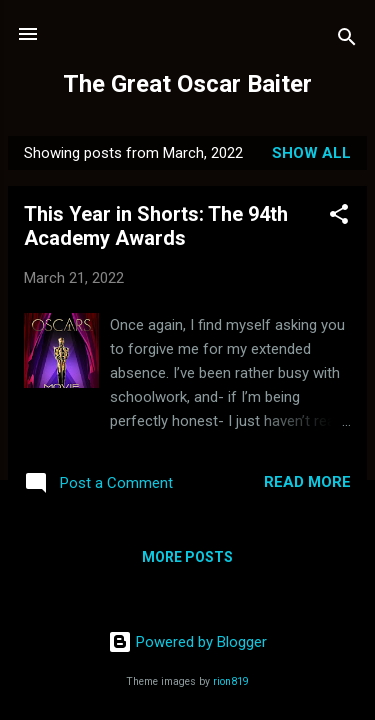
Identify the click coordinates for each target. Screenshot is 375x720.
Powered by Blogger (187, 642)
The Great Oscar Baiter (187, 84)
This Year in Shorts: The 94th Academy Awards (156, 226)
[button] (339, 217)
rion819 (231, 681)
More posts (187, 557)
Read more (307, 482)
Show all (311, 153)
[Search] (347, 40)
